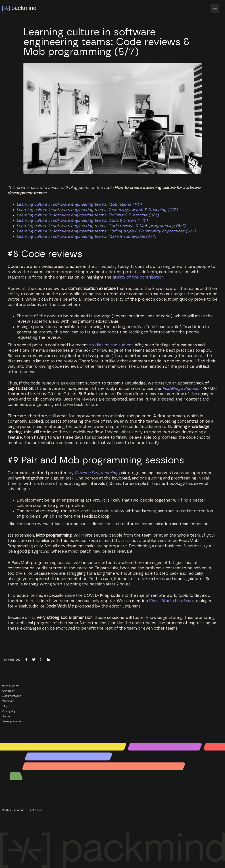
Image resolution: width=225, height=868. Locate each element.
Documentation (12, 696)
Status (6, 716)
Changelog (9, 711)
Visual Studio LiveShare (172, 601)
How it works (10, 686)
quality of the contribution (138, 277)
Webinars (8, 701)
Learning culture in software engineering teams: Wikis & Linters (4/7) (82, 221)
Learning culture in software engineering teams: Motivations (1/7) (79, 205)
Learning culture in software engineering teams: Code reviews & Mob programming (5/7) (101, 226)
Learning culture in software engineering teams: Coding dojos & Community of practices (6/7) (106, 231)
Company (8, 691)
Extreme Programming (96, 473)
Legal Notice (35, 810)
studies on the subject (111, 345)
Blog (5, 706)
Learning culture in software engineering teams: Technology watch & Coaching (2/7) (97, 210)
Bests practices (12, 721)
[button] (217, 8)
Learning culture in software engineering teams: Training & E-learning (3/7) (87, 215)
